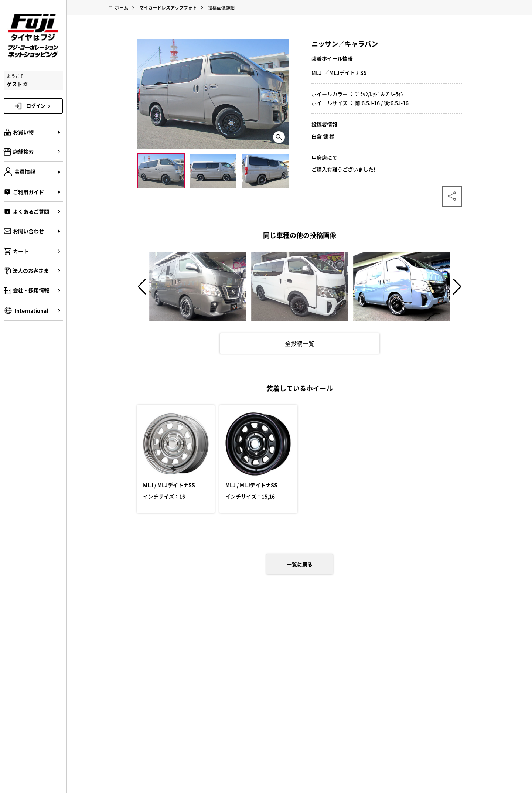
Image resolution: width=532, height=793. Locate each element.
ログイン (40, 106)
